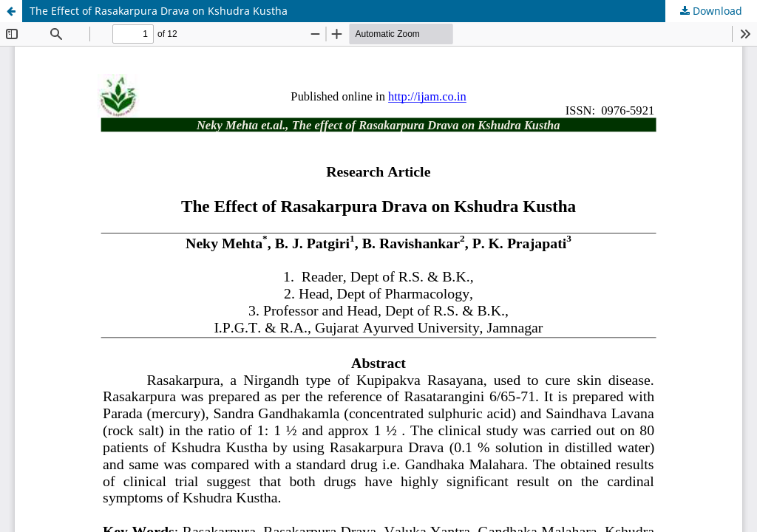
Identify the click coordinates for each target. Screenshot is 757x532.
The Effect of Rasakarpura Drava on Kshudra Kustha (159, 11)
